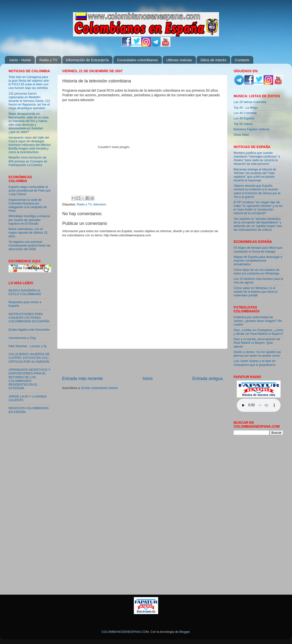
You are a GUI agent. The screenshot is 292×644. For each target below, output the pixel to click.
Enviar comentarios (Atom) (100, 388)
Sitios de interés (213, 60)
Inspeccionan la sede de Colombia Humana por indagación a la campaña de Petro (28, 205)
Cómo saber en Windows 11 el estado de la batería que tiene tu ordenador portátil (256, 292)
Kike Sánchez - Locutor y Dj (27, 346)
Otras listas (241, 135)
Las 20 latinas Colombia (250, 102)
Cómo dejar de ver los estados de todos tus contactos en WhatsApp (256, 272)
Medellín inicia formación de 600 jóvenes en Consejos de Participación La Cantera (28, 161)
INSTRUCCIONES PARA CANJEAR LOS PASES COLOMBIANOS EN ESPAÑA (29, 318)
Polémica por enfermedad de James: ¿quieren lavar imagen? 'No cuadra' (258, 321)
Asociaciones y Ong (22, 338)
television (100, 204)
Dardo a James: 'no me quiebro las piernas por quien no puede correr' (257, 354)
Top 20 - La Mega (246, 108)
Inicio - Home (20, 60)
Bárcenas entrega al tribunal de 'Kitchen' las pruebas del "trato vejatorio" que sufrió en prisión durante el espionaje (255, 175)
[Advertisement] (23, 496)
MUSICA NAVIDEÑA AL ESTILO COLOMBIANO (25, 292)
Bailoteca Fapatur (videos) (251, 129)
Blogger (185, 632)
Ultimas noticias (179, 60)
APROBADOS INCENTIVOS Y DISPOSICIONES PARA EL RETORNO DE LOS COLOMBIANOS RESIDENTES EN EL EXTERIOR (29, 379)
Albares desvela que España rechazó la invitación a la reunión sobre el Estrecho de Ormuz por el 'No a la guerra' (257, 191)
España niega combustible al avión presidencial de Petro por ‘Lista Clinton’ (30, 191)
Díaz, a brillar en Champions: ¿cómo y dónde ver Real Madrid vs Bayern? (258, 332)
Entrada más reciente (82, 379)
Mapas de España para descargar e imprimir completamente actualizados (258, 261)
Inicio (148, 379)
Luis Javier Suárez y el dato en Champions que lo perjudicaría (255, 363)
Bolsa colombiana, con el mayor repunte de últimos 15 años (28, 233)
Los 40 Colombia (245, 113)
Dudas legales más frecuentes (29, 330)
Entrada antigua (208, 379)
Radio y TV (48, 60)
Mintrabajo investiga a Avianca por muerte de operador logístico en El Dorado (29, 220)
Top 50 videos (243, 124)
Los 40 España (244, 118)
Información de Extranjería (87, 60)
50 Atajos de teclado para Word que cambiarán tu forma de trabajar (258, 250)
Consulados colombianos (137, 60)
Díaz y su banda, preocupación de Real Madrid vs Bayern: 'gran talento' (257, 343)
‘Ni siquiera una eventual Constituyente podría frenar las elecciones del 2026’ (29, 246)
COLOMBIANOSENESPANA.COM (125, 632)
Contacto (242, 60)
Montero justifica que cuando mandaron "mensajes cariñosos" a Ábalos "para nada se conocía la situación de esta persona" (257, 158)
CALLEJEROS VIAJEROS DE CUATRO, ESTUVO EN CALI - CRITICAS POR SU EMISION (29, 358)
